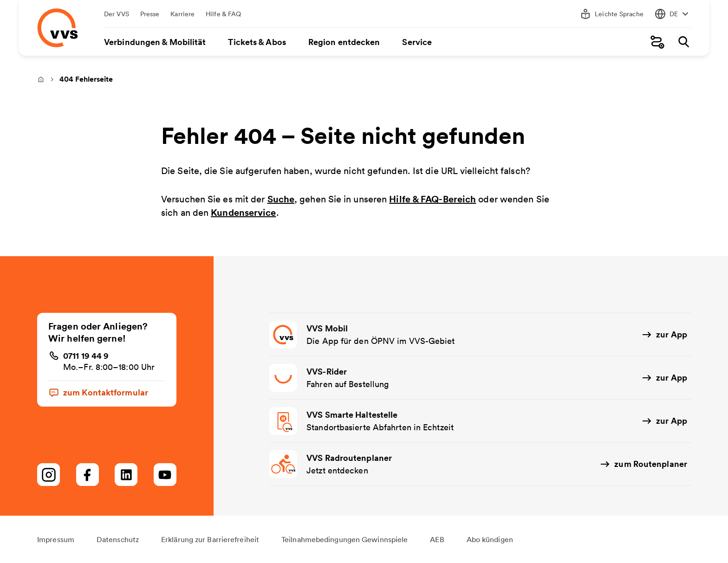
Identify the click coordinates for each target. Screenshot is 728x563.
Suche (281, 199)
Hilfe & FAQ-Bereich (432, 199)
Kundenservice (243, 212)
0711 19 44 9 (86, 356)
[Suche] (683, 42)
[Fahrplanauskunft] (657, 42)
